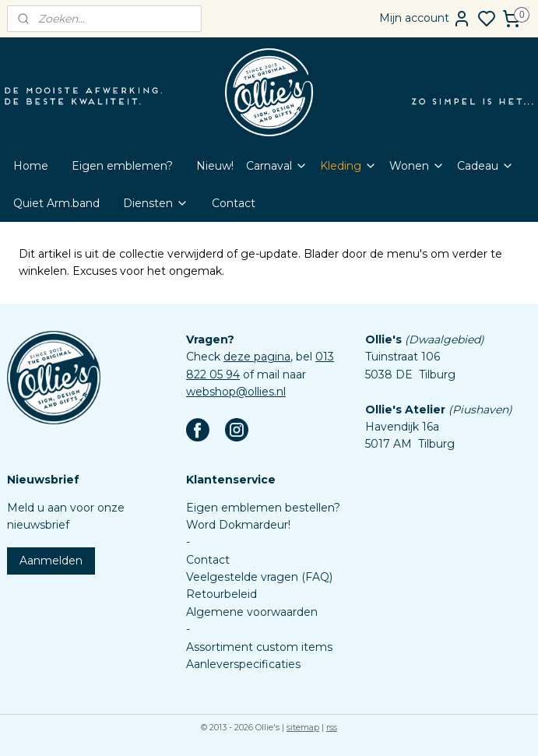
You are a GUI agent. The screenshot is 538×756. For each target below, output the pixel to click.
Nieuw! (215, 166)
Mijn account (425, 19)
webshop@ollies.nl (236, 392)
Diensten (156, 203)
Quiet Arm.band (56, 203)
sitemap (303, 727)
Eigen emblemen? (122, 166)
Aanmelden (51, 561)
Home (31, 166)
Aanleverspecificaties (243, 664)
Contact (234, 203)
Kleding (348, 166)
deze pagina (257, 357)
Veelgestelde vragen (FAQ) (259, 577)
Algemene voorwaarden (252, 612)
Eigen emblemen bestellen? (263, 508)
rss (332, 727)
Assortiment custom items (259, 647)
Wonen (417, 166)
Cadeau (485, 166)
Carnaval (277, 166)
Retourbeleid (222, 594)
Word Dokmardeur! (238, 525)
